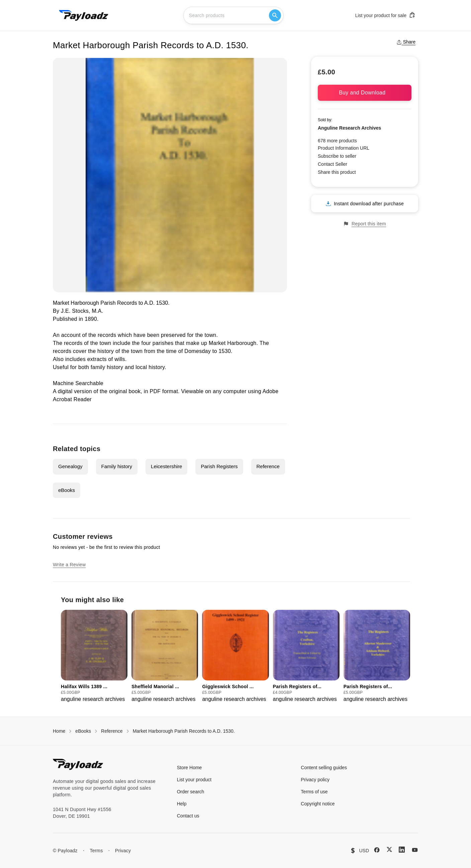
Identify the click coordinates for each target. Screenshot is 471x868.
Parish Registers (219, 466)
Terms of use (314, 792)
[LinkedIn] (402, 850)
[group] (94, 657)
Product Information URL (344, 148)
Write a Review (69, 565)
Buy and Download (365, 93)
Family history (117, 466)
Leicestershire (166, 466)
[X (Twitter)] (389, 849)
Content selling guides (324, 768)
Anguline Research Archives (349, 128)
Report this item (365, 224)
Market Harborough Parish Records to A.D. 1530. (184, 731)
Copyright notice (318, 804)
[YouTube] (415, 850)
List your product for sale (385, 15)
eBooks (67, 490)
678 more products (337, 141)
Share (406, 42)
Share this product (337, 172)
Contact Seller (333, 164)
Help (182, 804)
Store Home (190, 768)
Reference (268, 466)
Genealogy (70, 466)
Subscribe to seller (337, 156)
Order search (191, 792)
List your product (194, 780)
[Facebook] (377, 850)
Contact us (188, 816)
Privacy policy (315, 780)
